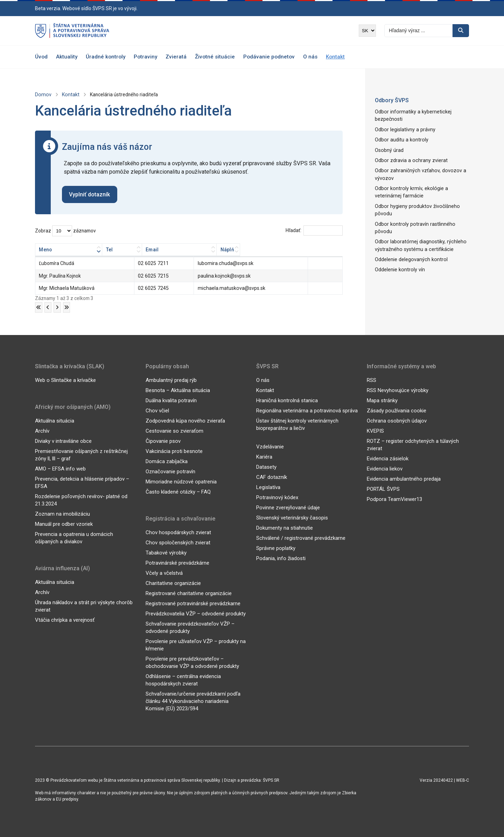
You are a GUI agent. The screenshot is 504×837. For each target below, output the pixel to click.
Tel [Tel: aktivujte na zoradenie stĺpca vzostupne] (144, 250)
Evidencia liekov (385, 468)
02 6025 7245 (156, 288)
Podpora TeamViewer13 (394, 499)
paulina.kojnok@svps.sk (224, 276)
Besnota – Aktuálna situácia (178, 390)
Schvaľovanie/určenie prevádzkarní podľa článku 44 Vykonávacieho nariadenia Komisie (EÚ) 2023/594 (193, 701)
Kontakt (335, 57)
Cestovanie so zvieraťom (174, 431)
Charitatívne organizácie (173, 583)
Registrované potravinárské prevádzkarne (193, 603)
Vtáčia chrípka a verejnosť (65, 620)
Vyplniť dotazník (90, 194)
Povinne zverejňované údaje (288, 507)
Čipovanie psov (163, 441)
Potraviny (145, 57)
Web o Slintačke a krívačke (65, 380)
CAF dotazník (272, 477)
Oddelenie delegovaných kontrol (409, 248)
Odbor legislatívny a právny (404, 129)
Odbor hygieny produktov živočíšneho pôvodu (415, 207)
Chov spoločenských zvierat (178, 542)
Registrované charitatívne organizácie (189, 593)
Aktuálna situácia (55, 420)
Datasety (266, 467)
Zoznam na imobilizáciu (62, 514)
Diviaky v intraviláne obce (63, 441)
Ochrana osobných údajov (397, 420)
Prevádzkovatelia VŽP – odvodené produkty (196, 613)
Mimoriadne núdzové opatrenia (181, 481)
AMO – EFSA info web (60, 468)
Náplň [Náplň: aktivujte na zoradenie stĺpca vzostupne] (324, 250)
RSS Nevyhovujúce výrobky (398, 390)
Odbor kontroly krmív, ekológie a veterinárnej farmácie (409, 190)
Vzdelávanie (270, 446)
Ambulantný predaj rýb (171, 380)
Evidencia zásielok (388, 458)
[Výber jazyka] (367, 31)
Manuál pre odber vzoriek (64, 524)
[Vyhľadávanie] (418, 31)
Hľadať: (314, 231)
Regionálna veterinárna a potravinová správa (307, 410)
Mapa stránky (382, 400)
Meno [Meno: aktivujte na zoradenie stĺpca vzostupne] (45, 250)
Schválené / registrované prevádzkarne (301, 538)
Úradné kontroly (106, 57)
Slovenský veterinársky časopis (292, 517)
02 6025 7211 (156, 264)
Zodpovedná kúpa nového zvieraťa (185, 420)
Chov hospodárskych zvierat (178, 532)
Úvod (41, 57)
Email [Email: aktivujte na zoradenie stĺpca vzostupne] (205, 250)
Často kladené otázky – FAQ (178, 491)
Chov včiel (157, 410)
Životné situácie (215, 57)
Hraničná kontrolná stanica (287, 400)
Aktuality (67, 57)
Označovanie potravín (170, 471)
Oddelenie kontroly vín (399, 258)
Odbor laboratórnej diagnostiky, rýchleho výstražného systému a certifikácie (418, 234)
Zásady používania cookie (397, 410)
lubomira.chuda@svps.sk (225, 264)
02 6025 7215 (156, 276)
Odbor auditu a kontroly (400, 139)
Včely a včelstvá (164, 573)
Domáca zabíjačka (167, 461)
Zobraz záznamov (65, 231)
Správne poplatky (276, 548)
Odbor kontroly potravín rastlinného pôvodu (422, 221)
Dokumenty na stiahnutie (285, 528)
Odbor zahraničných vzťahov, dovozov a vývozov (418, 173)
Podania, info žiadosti (281, 558)
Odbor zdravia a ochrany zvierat (410, 159)
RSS (372, 380)
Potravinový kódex (277, 497)
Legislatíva (268, 487)
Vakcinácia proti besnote (174, 451)
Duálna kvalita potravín (171, 400)
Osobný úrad (389, 149)
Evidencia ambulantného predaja (404, 479)
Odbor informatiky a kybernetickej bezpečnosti (411, 115)
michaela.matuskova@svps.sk (231, 288)
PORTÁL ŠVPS (383, 489)
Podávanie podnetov (269, 57)
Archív (42, 431)
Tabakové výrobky (166, 552)
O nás (310, 57)
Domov (43, 95)
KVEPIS (375, 431)
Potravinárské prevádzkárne (177, 563)
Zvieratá (176, 57)
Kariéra (264, 456)
